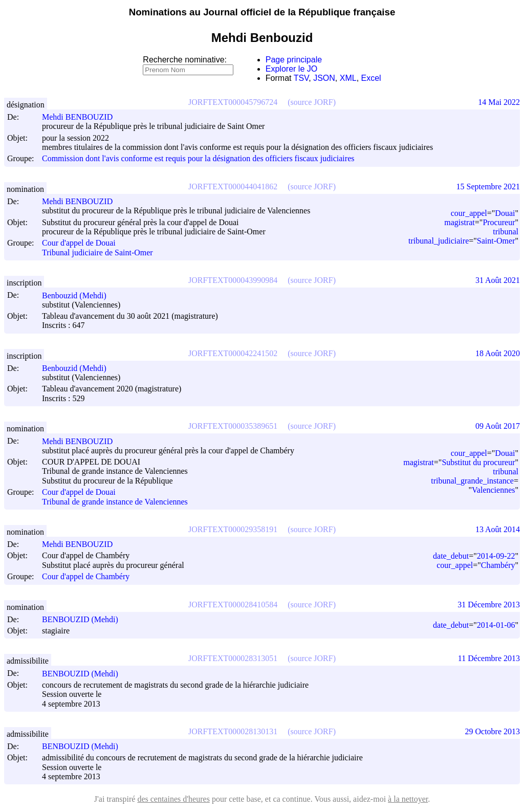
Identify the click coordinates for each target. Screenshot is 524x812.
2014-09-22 (496, 556)
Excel (371, 78)
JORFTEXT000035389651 (233, 426)
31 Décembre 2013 (489, 605)
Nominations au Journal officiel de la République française (262, 12)
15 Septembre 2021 (488, 186)
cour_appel (469, 213)
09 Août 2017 (498, 426)
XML (348, 78)
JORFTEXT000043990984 (233, 280)
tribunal (506, 232)
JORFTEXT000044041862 (233, 186)
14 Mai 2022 (499, 102)
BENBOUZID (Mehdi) (85, 619)
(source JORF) (312, 102)
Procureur (499, 222)
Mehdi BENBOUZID (82, 117)
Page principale (294, 60)
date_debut (451, 556)
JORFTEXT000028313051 (233, 658)
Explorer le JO (291, 69)
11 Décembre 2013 (489, 658)
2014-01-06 (496, 625)
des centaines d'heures (173, 799)
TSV (301, 78)
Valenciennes (493, 490)
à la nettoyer (408, 799)
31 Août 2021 (498, 280)
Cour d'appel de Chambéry (86, 577)
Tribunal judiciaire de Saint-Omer (97, 253)
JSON (324, 78)
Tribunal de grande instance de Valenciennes (115, 502)
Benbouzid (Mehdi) (79, 295)
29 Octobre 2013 (492, 731)
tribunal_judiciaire (439, 241)
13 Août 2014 (498, 529)
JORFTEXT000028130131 (233, 731)
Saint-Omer (496, 241)
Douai (505, 213)
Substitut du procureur (478, 462)
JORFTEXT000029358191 (233, 529)
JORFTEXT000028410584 (233, 605)
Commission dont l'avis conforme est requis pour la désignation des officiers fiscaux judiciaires (198, 159)
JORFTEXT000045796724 (233, 102)
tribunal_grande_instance (472, 481)
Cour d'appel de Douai (79, 243)
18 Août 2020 (498, 353)
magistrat (460, 222)
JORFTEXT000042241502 (233, 353)
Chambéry (498, 565)
